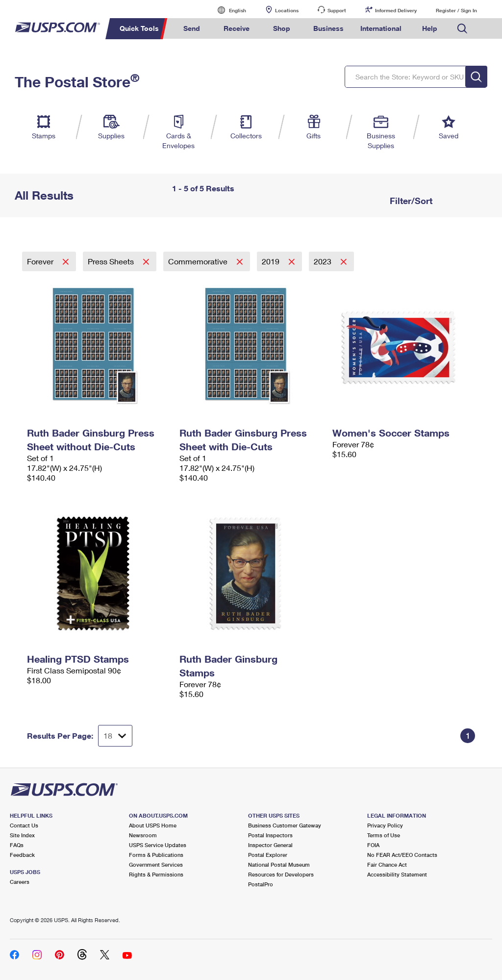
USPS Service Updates (158, 845)
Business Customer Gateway (285, 825)
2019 (272, 261)
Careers (20, 882)
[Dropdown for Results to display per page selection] (115, 736)
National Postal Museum (279, 864)
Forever (41, 261)
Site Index (22, 835)
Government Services (156, 864)
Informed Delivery (396, 10)
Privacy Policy (385, 825)
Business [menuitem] (328, 28)
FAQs (17, 845)
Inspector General (270, 845)
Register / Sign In (456, 10)
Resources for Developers (281, 874)
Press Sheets (112, 261)
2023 (324, 261)
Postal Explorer (268, 855)
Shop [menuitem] (282, 28)
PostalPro (261, 884)
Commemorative (199, 261)
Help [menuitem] (430, 28)
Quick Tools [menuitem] (139, 28)
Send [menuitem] (192, 28)
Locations (287, 10)
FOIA (373, 845)
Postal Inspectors (270, 835)
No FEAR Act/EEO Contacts (402, 855)
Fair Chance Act (387, 864)
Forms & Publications (156, 855)
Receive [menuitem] (237, 28)
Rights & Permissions (156, 874)
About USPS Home (153, 825)
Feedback (22, 855)
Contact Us (24, 825)
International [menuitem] (381, 28)
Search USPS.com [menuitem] (462, 29)
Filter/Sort (410, 201)
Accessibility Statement (397, 874)
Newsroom (143, 835)
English (227, 10)
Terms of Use (384, 835)
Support (337, 10)
